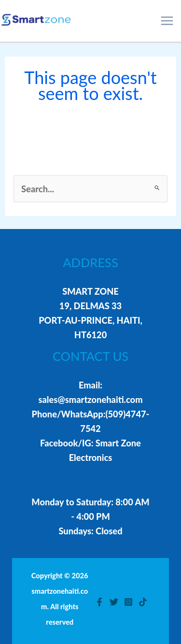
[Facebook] (99, 602)
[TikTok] (143, 602)
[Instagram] (128, 602)
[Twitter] (114, 602)
